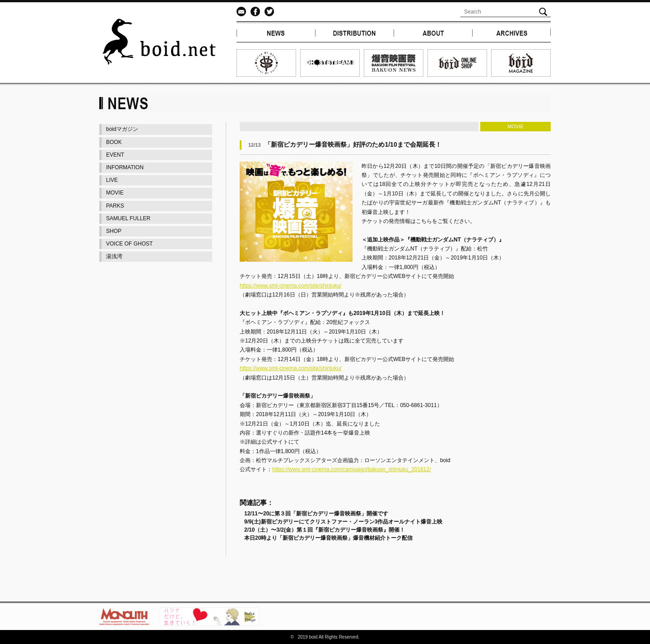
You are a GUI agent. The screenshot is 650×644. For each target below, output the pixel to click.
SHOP (114, 231)
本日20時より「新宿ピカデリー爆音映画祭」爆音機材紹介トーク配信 (328, 538)
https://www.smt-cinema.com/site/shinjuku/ (290, 286)
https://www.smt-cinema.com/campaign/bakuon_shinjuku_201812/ (352, 469)
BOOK (114, 142)
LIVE (112, 180)
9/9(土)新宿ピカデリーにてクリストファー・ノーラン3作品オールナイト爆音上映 (343, 522)
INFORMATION (125, 167)
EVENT (115, 155)
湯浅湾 (114, 256)
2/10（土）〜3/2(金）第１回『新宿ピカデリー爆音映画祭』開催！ (325, 530)
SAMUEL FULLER (128, 218)
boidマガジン (122, 129)
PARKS (115, 206)
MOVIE (115, 193)
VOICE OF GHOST (129, 244)
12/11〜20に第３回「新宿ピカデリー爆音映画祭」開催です (316, 514)
